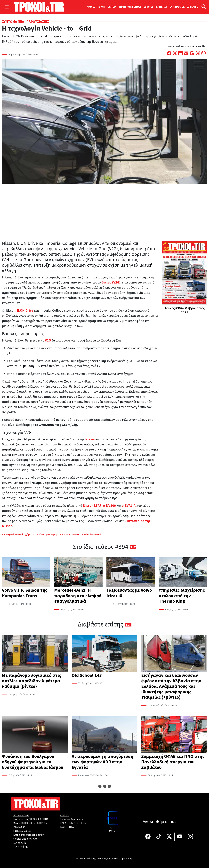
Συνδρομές (20, 843)
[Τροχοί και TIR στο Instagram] (190, 837)
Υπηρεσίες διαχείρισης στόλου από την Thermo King (182, 596)
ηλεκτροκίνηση (48, 534)
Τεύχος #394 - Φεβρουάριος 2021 (185, 310)
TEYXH (101, 7)
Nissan (66, 534)
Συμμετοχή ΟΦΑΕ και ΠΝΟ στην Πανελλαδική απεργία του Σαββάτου (173, 762)
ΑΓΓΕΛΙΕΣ (193, 7)
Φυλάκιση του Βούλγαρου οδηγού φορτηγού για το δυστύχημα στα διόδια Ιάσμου (33, 762)
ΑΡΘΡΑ (91, 7)
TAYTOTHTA (67, 827)
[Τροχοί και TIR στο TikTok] (159, 837)
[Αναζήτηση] (204, 7)
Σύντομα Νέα (13, 22)
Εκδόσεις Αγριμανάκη (72, 819)
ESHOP (112, 7)
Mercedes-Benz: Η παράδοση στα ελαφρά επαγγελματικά (78, 596)
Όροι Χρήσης (21, 847)
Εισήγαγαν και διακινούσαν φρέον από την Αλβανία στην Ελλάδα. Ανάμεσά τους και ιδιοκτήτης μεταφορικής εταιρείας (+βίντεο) (171, 686)
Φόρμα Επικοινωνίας (25, 839)
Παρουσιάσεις (38, 22)
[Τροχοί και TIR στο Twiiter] (169, 837)
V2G (77, 534)
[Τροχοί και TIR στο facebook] (148, 837)
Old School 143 (87, 675)
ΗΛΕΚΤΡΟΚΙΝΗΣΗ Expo (73, 823)
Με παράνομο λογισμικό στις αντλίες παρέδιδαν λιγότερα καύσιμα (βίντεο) (32, 681)
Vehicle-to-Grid (93, 534)
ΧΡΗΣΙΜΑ (161, 7)
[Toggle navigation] (7, 7)
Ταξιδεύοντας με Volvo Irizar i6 (129, 593)
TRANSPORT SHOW (130, 7)
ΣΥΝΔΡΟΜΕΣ (177, 7)
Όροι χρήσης (127, 859)
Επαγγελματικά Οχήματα (19, 534)
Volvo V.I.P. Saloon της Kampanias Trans (25, 593)
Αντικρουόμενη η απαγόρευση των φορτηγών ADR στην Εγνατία (103, 762)
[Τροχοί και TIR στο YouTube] (180, 837)
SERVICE (149, 7)
